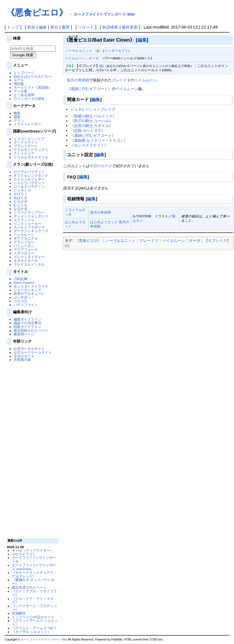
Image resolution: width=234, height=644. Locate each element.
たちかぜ (21, 201)
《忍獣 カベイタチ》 (88, 131)
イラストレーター (27, 124)
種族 (17, 113)
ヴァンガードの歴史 (29, 99)
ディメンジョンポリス (31, 216)
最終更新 (130, 27)
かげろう (21, 194)
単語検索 (110, 27)
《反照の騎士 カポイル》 (92, 126)
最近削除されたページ (31, 330)
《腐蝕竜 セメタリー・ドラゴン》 (99, 140)
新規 (31, 27)
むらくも (21, 205)
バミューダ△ (24, 246)
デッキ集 (21, 91)
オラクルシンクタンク (31, 175)
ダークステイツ (26, 142)
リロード (86, 27)
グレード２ (149, 241)
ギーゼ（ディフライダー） (33, 550)
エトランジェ (24, 220)
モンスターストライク (31, 286)
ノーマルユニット (79, 51)
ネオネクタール (26, 261)
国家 (17, 117)
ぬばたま (21, 198)
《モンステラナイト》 (89, 145)
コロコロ (21, 301)
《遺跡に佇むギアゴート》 (89, 89)
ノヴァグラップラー (29, 212)
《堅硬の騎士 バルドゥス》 (94, 116)
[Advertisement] (32, 449)
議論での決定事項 (27, 323)
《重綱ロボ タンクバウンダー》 (33, 582)
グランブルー (24, 242)
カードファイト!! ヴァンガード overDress (34, 567)
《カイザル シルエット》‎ (31, 632)
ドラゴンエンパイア (29, 139)
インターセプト (116, 51)
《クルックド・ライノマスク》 (33, 600)
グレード (119, 80)
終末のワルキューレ (29, 293)
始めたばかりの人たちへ (33, 76)
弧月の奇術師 (78, 80)
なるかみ (21, 209)
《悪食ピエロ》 (37, 13)
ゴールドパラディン (29, 186)
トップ (13, 27)
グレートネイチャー (29, 257)
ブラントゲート (26, 146)
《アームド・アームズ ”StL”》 (35, 628)
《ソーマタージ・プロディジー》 (34, 608)
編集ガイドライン (27, 319)
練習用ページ (24, 334)
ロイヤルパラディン (29, 172)
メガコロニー (24, 253)
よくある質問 (24, 95)
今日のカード (24, 356)
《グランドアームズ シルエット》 (35, 622)
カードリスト (24, 87)
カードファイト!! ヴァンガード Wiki (104, 14)
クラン (19, 121)
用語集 (19, 84)
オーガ (94, 58)
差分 (54, 27)
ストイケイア (24, 153)
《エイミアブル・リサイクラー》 (34, 593)
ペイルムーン (24, 235)
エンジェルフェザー (29, 179)
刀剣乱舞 (21, 279)
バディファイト (26, 305)
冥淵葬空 (19, 613)
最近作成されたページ (29, 587)
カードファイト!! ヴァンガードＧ (34, 559)
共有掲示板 (22, 360)
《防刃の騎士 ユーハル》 (92, 121)
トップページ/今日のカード (33, 617)
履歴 (66, 27)
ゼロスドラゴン (24, 554)
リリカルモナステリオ (31, 157)
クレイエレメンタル (29, 264)
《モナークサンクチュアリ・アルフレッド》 (34, 574)
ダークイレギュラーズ (31, 231)
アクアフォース (26, 250)
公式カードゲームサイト (33, 352)
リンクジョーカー (27, 224)
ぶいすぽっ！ (24, 297)
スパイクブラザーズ (29, 227)
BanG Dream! (24, 282)
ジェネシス (22, 190)
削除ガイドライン (27, 327)
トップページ (24, 73)
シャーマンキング (27, 290)
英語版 (43, 87)
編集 (43, 27)
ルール (19, 80)
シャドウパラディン (29, 183)
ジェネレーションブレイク (93, 109)
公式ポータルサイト (29, 349)
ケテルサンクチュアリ (31, 150)
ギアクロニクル (26, 238)
